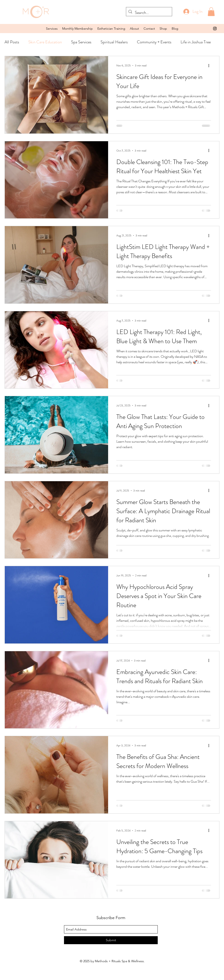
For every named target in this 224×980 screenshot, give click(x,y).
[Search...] (149, 13)
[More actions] (210, 65)
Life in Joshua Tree (196, 42)
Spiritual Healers (114, 42)
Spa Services (81, 42)
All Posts (12, 42)
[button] (52, 29)
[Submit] (111, 940)
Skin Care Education (45, 42)
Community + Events (154, 42)
